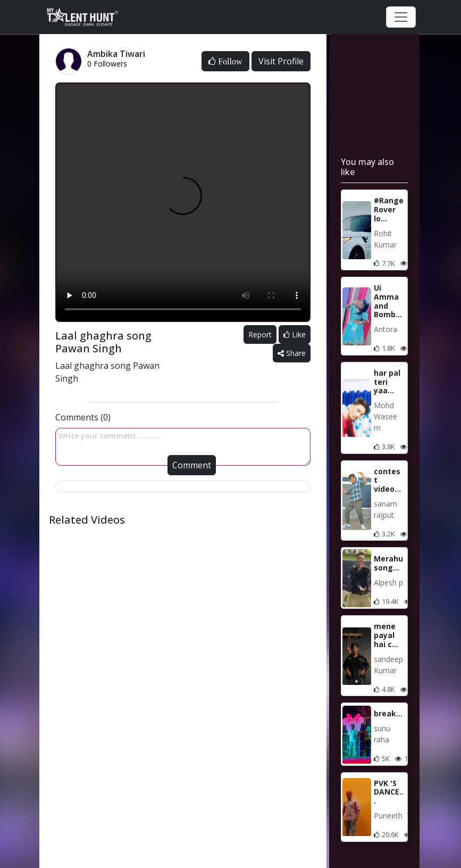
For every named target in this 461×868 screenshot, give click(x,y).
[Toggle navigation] (401, 17)
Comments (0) (83, 417)
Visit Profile (281, 61)
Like (295, 334)
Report (260, 334)
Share (292, 353)
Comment (192, 465)
